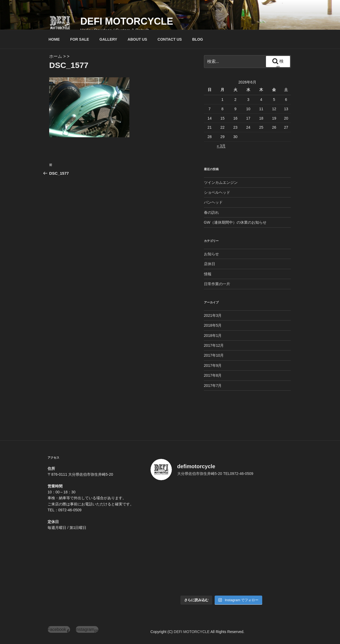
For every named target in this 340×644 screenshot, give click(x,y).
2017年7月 (213, 386)
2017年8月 (213, 375)
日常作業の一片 (217, 284)
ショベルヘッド (217, 192)
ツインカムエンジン (221, 182)
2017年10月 (214, 355)
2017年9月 (213, 365)
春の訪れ (211, 212)
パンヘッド (213, 202)
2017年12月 (214, 345)
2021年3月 (213, 315)
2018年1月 (213, 336)
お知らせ (211, 254)
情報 (208, 274)
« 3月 (221, 146)
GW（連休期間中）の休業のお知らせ (235, 222)
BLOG (198, 39)
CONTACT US (170, 39)
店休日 (210, 264)
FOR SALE (80, 39)
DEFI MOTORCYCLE (127, 21)
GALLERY (108, 39)
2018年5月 (213, 325)
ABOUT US (137, 39)
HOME (54, 39)
